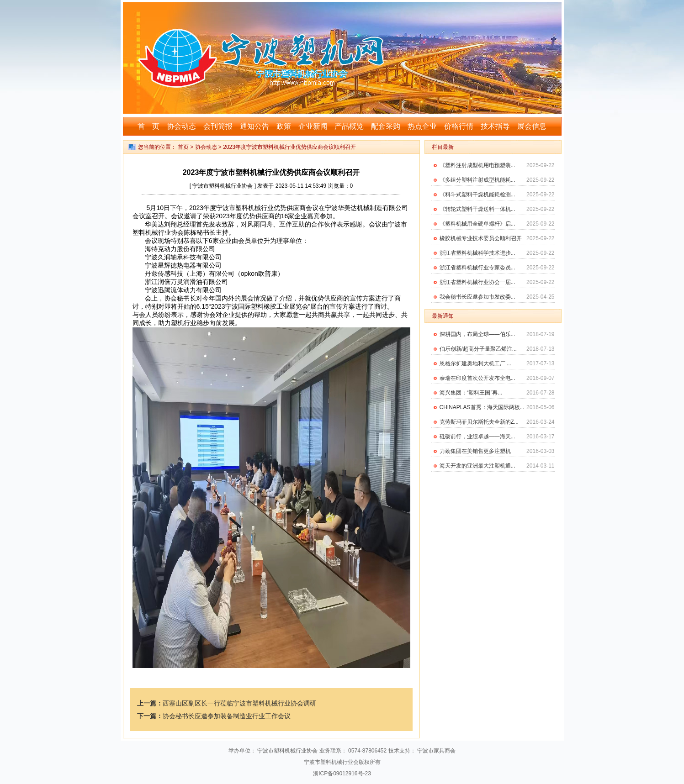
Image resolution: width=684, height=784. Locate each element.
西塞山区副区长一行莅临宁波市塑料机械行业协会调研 (239, 703)
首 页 (148, 126)
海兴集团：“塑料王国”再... (471, 393)
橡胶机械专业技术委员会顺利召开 (481, 238)
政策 (284, 126)
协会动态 (181, 126)
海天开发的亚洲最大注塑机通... (477, 466)
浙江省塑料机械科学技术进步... (477, 253)
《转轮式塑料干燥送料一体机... (477, 209)
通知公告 (255, 126)
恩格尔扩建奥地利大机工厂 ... (475, 363)
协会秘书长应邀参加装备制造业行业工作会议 (227, 716)
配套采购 (386, 126)
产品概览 (349, 126)
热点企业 (422, 126)
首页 (183, 147)
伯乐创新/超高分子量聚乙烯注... (478, 349)
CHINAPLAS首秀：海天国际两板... (482, 407)
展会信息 (532, 126)
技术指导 (495, 126)
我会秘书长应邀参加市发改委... (477, 297)
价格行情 (459, 126)
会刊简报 (218, 126)
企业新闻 (313, 126)
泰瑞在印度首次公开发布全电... (477, 378)
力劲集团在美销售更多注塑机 (475, 451)
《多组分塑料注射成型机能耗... (477, 180)
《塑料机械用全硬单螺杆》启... (477, 224)
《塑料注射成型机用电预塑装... (477, 165)
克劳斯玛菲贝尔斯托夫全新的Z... (479, 422)
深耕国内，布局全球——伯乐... (477, 334)
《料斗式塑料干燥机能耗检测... (477, 195)
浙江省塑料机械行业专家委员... (477, 268)
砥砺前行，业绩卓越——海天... (477, 437)
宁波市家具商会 (436, 751)
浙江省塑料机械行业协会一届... (477, 282)
